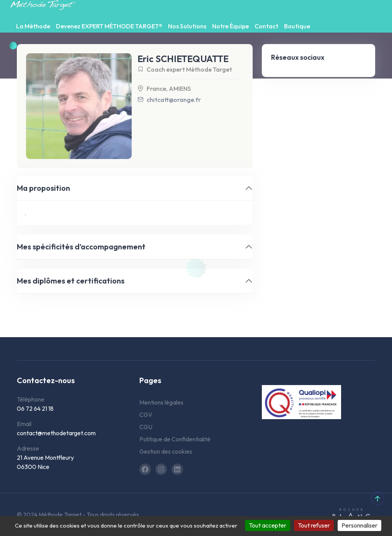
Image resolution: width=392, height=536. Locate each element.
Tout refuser (314, 525)
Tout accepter (268, 525)
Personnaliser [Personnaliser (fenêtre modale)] (359, 525)
